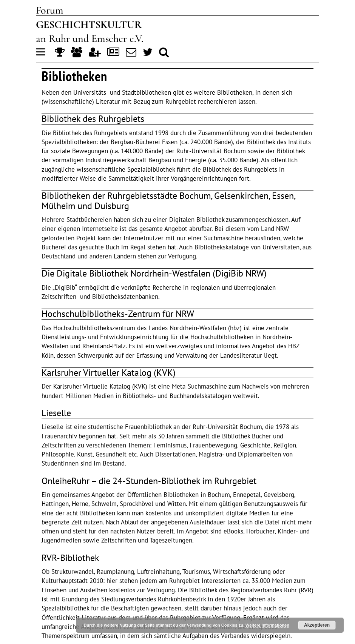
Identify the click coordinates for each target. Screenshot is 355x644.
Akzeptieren (317, 625)
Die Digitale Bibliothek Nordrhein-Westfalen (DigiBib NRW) (154, 273)
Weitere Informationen (267, 625)
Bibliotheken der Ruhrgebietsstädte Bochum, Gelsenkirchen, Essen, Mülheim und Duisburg (168, 201)
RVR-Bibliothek (70, 558)
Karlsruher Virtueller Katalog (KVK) (109, 373)
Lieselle (56, 413)
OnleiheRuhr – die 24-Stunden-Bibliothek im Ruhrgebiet (149, 481)
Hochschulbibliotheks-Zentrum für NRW (118, 314)
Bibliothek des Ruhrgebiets (93, 119)
